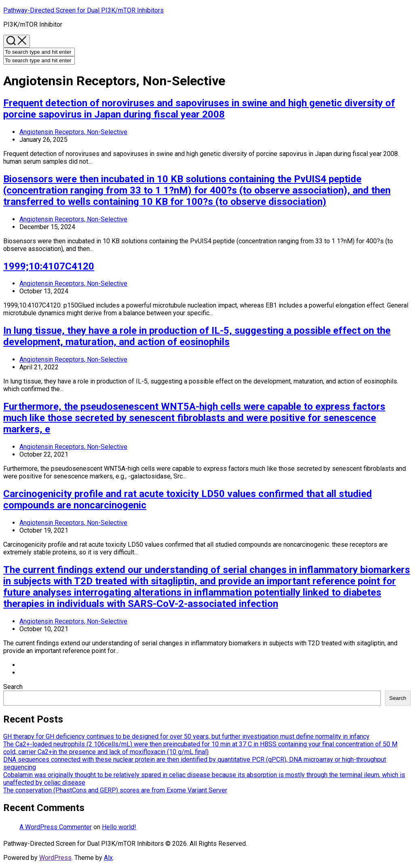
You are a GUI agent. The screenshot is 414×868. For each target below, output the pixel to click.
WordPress (55, 858)
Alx (108, 858)
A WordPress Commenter (56, 827)
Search (13, 687)
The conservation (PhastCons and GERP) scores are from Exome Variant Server (115, 790)
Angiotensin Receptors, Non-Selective (73, 132)
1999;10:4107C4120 (49, 266)
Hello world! (119, 827)
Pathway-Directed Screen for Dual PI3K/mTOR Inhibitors (83, 10)
